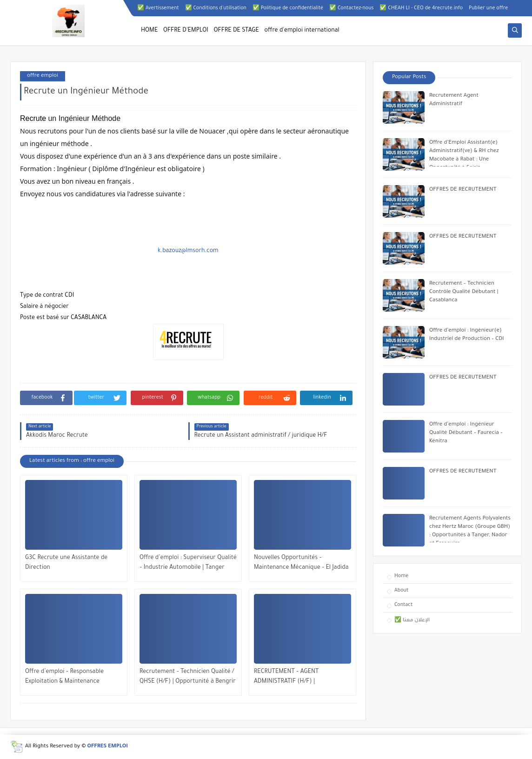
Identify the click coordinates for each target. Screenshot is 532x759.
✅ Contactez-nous (351, 8)
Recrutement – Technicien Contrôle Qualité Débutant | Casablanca (464, 292)
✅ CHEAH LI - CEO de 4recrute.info (421, 8)
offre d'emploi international (302, 31)
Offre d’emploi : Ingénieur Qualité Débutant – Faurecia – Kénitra (466, 433)
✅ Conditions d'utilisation (216, 8)
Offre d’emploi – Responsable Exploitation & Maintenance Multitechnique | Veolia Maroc (65, 678)
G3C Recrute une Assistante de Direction (66, 563)
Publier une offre (488, 8)
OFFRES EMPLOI (108, 747)
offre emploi (43, 76)
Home (401, 576)
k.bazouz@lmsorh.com (188, 251)
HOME (149, 31)
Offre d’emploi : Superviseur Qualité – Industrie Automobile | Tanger (188, 563)
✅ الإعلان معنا (412, 620)
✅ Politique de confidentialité (288, 8)
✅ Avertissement (158, 8)
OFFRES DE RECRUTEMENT (463, 190)
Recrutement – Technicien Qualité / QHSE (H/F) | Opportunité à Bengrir (188, 677)
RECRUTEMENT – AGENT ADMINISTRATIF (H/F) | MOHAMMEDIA (286, 678)
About (401, 591)
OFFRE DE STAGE (236, 31)
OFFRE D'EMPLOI (186, 31)
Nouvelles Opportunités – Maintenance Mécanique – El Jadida (301, 563)
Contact (403, 605)
